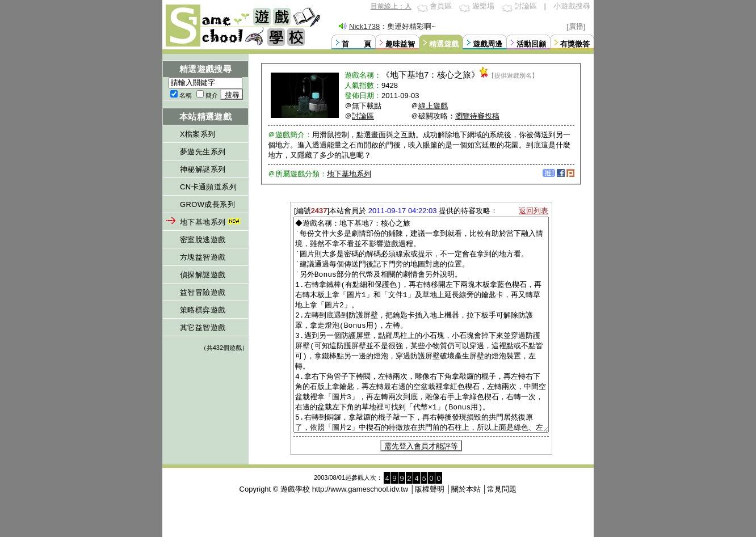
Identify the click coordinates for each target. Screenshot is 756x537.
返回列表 (534, 211)
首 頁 (356, 44)
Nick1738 (364, 26)
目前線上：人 (391, 6)
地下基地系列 (211, 222)
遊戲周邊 (488, 44)
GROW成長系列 (207, 204)
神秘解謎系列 (203, 169)
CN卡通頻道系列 (208, 187)
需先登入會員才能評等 (421, 489)
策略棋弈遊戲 (203, 310)
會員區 (441, 6)
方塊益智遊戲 (203, 257)
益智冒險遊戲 (203, 292)
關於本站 (466, 532)
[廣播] (576, 26)
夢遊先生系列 (203, 152)
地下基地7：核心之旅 (430, 75)
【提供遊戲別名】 (513, 75)
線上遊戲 (433, 106)
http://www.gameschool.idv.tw (360, 532)
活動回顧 (531, 44)
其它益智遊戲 (203, 327)
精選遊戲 (444, 44)
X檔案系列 (198, 134)
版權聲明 (430, 532)
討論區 (526, 6)
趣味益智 (400, 44)
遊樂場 (483, 6)
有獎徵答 (575, 44)
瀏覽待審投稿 (477, 116)
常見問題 (502, 532)
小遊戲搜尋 (572, 6)
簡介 (212, 95)
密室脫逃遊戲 (203, 240)
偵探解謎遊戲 (203, 275)
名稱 (186, 95)
